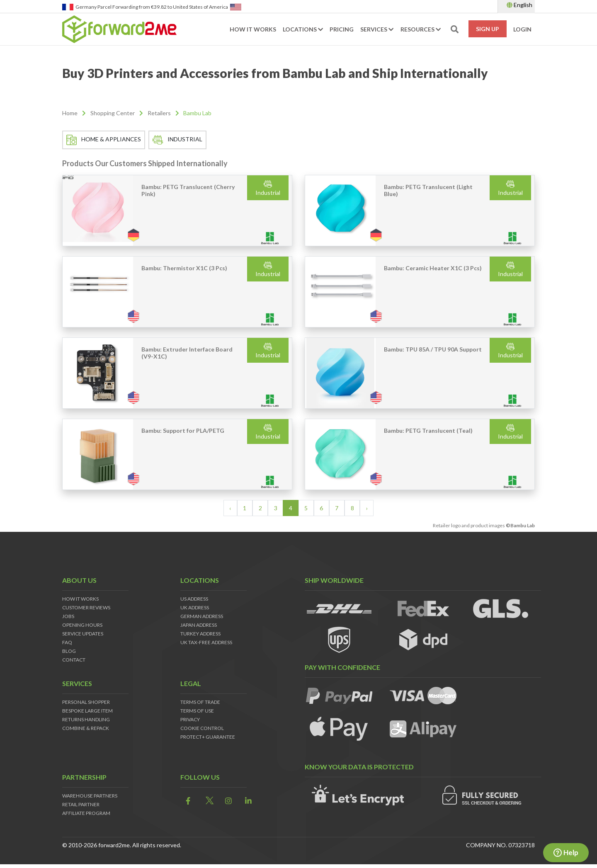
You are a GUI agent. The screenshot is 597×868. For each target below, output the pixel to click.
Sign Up (488, 29)
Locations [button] (303, 30)
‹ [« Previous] (230, 508)
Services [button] (377, 30)
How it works (253, 30)
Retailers (159, 113)
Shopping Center (113, 113)
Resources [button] (421, 30)
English (519, 5)
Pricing (342, 30)
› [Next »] (367, 508)
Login (522, 30)
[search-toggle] (455, 30)
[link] (186, 801)
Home (70, 113)
